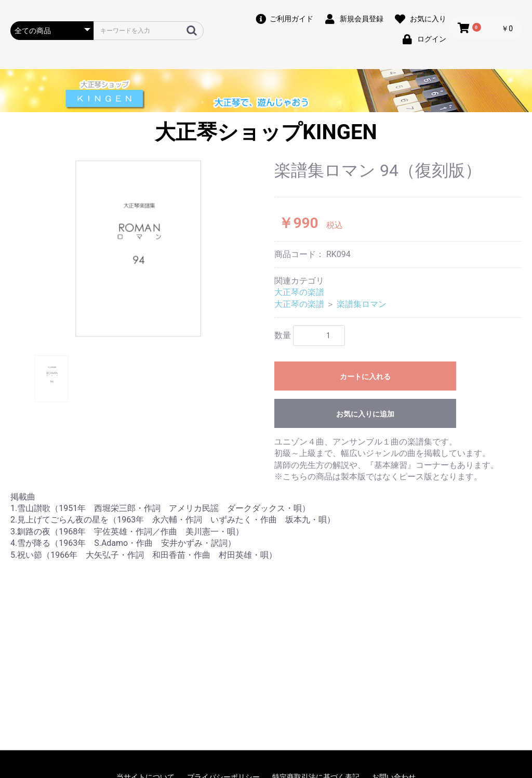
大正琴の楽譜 (299, 292)
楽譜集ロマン (362, 304)
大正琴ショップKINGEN (266, 132)
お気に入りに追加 (365, 414)
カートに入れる (365, 377)
